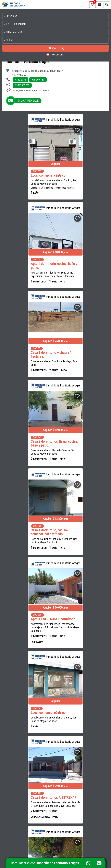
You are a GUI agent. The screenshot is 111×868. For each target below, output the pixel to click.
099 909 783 (38, 80)
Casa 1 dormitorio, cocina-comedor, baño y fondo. (23, 354)
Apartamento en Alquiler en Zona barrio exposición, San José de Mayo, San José (82, 186)
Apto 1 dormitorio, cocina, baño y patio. (83, 177)
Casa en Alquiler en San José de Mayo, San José (27, 274)
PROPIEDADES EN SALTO (93, 794)
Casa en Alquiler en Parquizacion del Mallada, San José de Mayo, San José (24, 550)
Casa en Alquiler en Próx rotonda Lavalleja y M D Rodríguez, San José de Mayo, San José (83, 454)
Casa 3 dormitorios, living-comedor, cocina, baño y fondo (81, 541)
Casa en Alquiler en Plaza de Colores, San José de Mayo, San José (82, 274)
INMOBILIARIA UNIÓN (46, 788)
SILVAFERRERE (44, 782)
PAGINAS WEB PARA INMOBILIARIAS (94, 851)
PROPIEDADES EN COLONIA (81, 807)
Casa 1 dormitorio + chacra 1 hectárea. (25, 266)
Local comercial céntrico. (22, 175)
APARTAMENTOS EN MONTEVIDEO (84, 769)
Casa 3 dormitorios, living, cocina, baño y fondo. (28, 630)
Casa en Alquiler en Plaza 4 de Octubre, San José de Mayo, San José (27, 363)
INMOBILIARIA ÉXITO (46, 775)
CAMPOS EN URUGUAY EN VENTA (83, 762)
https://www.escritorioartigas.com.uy (32, 90)
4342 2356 (21, 80)
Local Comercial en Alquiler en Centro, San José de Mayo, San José (27, 182)
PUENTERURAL (44, 807)
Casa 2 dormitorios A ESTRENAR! (83, 446)
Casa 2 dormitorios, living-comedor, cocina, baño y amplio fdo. (82, 632)
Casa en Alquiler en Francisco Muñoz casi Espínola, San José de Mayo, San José (82, 550)
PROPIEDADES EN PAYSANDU (82, 801)
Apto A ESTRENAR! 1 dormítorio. (82, 353)
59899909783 (22, 85)
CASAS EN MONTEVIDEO (80, 775)
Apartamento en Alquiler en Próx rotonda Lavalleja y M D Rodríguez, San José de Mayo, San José (82, 361)
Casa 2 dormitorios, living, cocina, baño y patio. (83, 266)
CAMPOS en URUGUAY (15, 778)
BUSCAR (55, 48)
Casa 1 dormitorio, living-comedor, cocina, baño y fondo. (26, 541)
